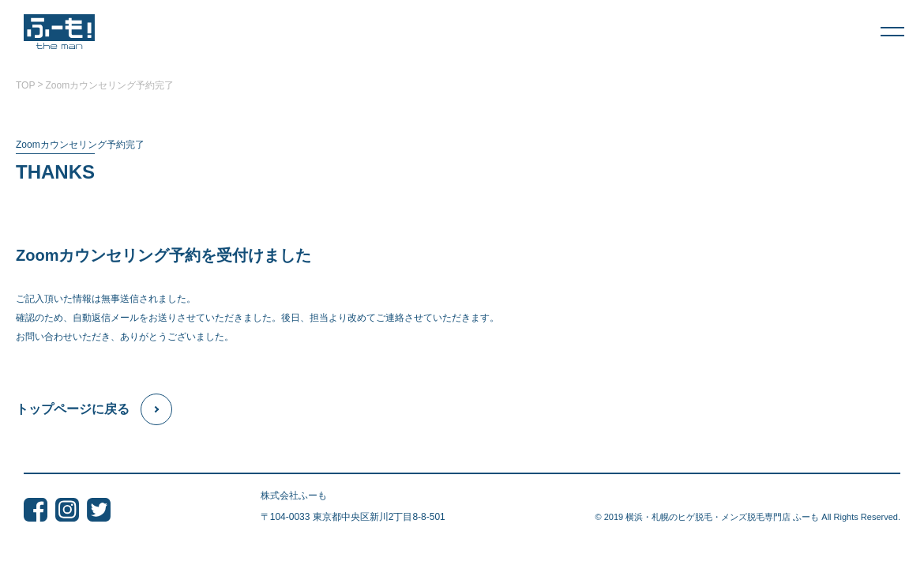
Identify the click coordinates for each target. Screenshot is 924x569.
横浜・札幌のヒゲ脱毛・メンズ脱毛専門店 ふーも (722, 517)
